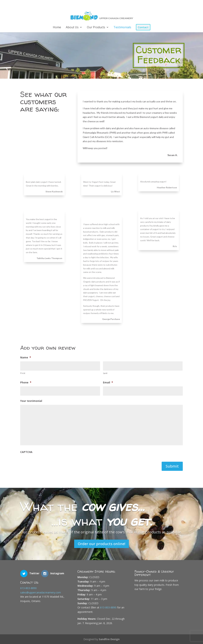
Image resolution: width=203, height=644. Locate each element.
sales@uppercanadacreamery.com (41, 592)
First (23, 373)
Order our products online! (101, 544)
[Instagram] (177, 4)
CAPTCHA (26, 452)
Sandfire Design (109, 639)
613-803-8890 (28, 588)
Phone (26, 382)
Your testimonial (31, 401)
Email (108, 382)
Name (26, 357)
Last (105, 373)
